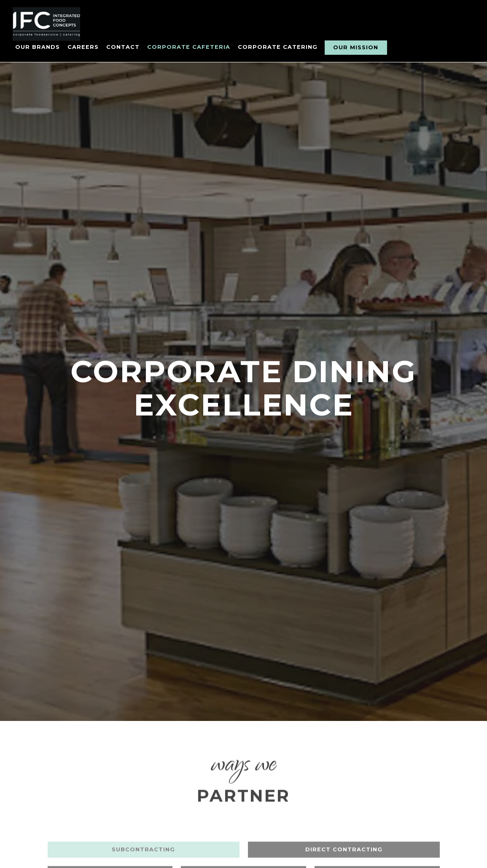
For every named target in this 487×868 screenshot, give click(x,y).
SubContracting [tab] (143, 793)
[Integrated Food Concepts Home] (59, 24)
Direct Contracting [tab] (344, 793)
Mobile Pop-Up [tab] (377, 817)
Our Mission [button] (356, 47)
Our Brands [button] (38, 47)
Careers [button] (83, 47)
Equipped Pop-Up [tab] (244, 817)
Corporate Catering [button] (278, 47)
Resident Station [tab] (110, 817)
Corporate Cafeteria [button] (189, 47)
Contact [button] (123, 47)
